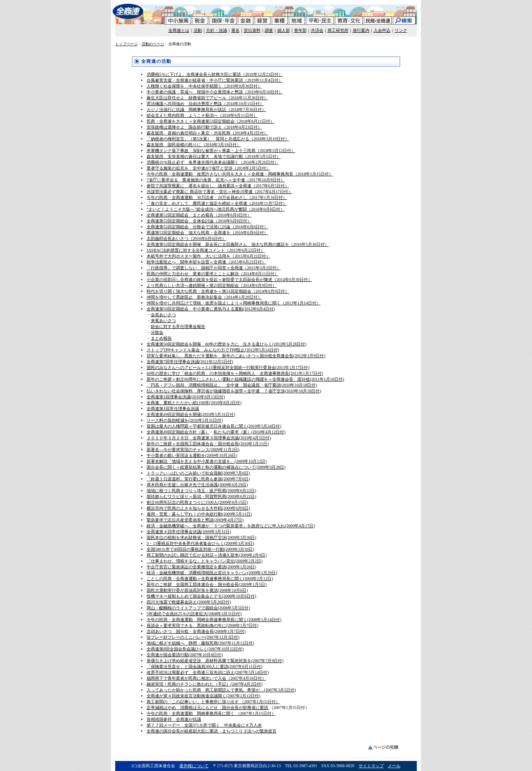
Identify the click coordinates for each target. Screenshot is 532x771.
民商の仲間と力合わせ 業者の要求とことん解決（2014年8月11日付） (213, 274)
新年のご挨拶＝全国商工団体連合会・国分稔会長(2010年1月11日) (208, 444)
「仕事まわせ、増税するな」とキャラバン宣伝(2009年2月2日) (205, 561)
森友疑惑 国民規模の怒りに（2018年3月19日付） (194, 145)
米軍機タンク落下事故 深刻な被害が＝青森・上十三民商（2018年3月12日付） (221, 151)
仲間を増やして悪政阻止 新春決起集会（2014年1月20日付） (204, 297)
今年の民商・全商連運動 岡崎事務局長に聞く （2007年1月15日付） (211, 713)
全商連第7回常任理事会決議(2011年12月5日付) (190, 362)
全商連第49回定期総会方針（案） (178, 432)
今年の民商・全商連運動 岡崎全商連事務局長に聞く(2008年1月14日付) (214, 620)
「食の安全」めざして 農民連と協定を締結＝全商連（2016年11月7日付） (217, 203)
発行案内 (361, 30)
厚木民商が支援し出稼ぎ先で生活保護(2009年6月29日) (197, 485)
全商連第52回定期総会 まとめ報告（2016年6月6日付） (199, 215)
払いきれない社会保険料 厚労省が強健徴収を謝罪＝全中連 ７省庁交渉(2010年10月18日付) (234, 391)
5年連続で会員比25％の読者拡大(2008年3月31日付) (194, 614)
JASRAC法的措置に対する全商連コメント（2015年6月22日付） (206, 250)
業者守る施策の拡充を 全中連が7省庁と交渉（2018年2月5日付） (208, 168)
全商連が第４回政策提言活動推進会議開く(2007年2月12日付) (204, 696)
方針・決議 (217, 30)
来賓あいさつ (163, 321)
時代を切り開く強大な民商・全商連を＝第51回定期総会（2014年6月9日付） (218, 291)
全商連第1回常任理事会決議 (173, 409)
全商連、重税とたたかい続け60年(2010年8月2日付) (194, 403)
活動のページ (153, 44)
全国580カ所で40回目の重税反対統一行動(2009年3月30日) (200, 549)
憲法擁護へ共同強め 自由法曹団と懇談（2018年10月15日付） (205, 104)
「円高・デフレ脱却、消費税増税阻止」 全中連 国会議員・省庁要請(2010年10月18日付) (232, 385)
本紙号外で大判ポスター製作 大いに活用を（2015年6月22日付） (208, 256)
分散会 (157, 332)
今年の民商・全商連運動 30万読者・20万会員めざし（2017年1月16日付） (217, 197)
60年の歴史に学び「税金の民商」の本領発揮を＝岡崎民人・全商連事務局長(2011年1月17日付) (235, 373)
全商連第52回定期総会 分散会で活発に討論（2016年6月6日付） (207, 227)
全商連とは (179, 30)
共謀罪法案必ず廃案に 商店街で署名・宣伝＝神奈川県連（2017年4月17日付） (220, 192)
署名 (235, 30)
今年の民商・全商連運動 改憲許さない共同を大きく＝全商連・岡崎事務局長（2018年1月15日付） (240, 174)
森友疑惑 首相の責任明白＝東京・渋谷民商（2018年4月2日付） (207, 133)
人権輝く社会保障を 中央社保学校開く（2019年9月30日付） (204, 86)
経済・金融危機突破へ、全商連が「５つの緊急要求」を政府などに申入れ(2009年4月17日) (231, 526)
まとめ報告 (161, 338)
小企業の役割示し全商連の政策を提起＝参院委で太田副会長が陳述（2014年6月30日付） (229, 280)
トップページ (127, 44)
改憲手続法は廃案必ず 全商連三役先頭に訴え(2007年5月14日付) (208, 672)
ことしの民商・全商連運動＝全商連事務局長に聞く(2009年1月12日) (210, 579)
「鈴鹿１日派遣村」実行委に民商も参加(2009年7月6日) (198, 479)
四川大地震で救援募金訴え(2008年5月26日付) (189, 602)
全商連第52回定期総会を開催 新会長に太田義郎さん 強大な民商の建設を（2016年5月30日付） (238, 244)
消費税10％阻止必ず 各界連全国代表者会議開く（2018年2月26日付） (213, 162)
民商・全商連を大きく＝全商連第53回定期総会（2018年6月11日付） (210, 121)
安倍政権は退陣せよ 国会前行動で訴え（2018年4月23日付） (204, 127)
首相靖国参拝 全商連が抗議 (174, 719)
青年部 (300, 30)
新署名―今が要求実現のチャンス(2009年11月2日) (193, 450)
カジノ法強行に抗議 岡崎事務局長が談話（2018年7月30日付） (206, 110)
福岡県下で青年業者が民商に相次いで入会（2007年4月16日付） (206, 678)
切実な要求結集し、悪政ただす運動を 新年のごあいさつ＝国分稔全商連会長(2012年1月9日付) (236, 356)
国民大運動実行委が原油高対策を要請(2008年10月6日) (197, 590)
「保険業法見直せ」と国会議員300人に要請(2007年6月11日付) (204, 667)
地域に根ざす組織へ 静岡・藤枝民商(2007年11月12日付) (200, 643)
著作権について (194, 766)
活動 (198, 30)
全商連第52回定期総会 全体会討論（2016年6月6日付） (199, 221)
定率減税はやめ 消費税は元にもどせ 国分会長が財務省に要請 (208, 708)
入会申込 (382, 30)
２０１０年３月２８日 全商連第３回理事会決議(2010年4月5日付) (209, 438)
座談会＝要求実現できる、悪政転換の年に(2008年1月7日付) (203, 625)
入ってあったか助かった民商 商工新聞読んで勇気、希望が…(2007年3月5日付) (221, 690)
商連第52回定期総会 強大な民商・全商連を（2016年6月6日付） (207, 233)
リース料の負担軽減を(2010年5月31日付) (185, 420)
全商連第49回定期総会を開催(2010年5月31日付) (191, 414)
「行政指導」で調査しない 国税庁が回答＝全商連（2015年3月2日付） (214, 268)
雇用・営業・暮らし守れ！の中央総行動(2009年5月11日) (199, 514)
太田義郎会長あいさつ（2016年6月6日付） (186, 239)
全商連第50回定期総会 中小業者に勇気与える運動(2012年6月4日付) (211, 309)
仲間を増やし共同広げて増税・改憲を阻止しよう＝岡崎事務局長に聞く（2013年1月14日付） (234, 303)
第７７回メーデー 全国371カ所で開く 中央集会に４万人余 (204, 725)
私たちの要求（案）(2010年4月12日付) (250, 432)
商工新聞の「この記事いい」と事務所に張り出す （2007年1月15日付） (213, 702)
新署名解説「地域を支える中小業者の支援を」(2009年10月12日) (207, 461)
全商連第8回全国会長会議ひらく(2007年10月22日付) (195, 649)
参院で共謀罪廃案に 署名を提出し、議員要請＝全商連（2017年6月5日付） (218, 186)
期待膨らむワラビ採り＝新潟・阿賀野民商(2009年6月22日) (201, 496)
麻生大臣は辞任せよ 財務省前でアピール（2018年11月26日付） (207, 98)
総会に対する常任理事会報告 (178, 326)
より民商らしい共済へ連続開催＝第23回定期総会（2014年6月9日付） (212, 285)
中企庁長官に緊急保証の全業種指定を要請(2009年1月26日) (201, 567)
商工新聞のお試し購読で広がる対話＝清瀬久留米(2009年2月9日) (207, 555)
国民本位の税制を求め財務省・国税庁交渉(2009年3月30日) (201, 538)
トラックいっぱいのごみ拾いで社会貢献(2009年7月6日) (198, 473)
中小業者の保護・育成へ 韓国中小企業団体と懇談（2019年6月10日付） (215, 92)
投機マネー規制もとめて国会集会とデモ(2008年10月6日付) (201, 596)
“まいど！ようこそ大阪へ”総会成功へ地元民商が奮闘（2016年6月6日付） (216, 209)
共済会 (317, 30)
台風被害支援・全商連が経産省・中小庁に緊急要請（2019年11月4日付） (215, 80)
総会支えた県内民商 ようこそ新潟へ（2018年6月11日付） (202, 115)
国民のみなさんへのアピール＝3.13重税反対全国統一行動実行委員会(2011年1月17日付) (228, 367)
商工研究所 (338, 30)
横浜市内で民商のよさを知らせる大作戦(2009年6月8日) (198, 508)
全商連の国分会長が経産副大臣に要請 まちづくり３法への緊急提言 (212, 731)
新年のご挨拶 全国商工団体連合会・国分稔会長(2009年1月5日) (207, 584)
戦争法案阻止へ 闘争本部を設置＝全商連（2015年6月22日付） (206, 262)
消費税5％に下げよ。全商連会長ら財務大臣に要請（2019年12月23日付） (215, 74)
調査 (269, 30)
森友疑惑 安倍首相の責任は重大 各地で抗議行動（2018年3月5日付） (214, 156)
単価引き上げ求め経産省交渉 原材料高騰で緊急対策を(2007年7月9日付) (215, 661)
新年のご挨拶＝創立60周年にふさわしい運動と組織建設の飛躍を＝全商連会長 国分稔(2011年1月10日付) (245, 379)
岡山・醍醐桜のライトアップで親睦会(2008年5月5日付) (198, 608)
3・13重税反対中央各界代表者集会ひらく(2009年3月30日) (200, 543)
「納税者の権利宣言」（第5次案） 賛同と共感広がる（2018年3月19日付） (218, 139)
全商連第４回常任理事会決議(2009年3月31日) (189, 532)
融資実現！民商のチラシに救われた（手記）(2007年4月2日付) (205, 684)
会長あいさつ (163, 315)
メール (394, 766)
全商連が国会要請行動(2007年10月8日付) (185, 655)
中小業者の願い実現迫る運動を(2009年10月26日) (192, 455)
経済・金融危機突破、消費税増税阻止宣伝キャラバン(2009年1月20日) (212, 573)
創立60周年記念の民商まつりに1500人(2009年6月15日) (197, 502)
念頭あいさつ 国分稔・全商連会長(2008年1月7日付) (196, 631)
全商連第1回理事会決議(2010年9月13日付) (186, 397)
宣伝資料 (252, 30)
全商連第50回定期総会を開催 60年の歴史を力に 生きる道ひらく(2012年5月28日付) (227, 344)
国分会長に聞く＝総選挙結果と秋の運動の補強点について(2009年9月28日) (216, 467)
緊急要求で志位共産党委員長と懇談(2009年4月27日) (195, 520)
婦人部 (284, 30)
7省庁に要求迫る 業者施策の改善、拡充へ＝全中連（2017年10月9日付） (216, 180)
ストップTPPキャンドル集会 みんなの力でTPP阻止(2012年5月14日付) (213, 350)
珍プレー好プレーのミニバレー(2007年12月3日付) (193, 637)
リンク (401, 30)
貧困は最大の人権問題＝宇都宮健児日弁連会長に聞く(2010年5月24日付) (214, 426)
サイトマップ (371, 766)
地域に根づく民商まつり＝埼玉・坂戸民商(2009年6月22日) (201, 491)
